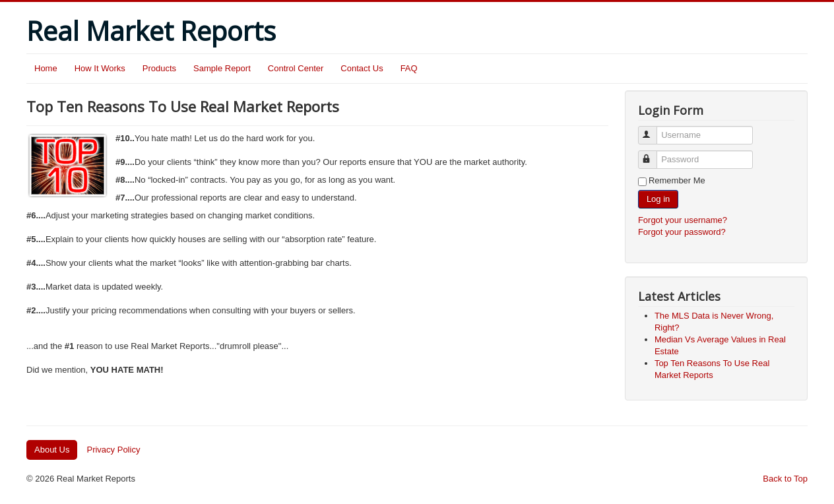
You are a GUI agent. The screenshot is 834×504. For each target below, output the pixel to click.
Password (654, 154)
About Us (52, 450)
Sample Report (222, 68)
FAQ (409, 68)
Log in (658, 199)
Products (159, 68)
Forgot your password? (682, 232)
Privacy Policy (113, 450)
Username (654, 130)
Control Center (296, 68)
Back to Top (785, 479)
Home (46, 68)
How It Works (100, 68)
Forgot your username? (683, 220)
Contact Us (362, 68)
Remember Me (677, 180)
